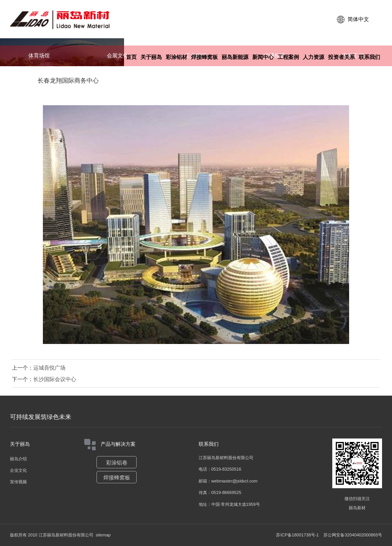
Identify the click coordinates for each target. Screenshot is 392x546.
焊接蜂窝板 (204, 57)
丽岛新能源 (235, 57)
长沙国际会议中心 (55, 379)
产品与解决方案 (110, 445)
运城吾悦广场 (49, 368)
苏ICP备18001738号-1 (297, 535)
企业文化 (18, 470)
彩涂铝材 (176, 57)
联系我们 (369, 57)
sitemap (103, 535)
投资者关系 (341, 57)
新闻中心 (263, 57)
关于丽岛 (151, 57)
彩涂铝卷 (117, 463)
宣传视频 (18, 482)
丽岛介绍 (18, 459)
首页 (131, 57)
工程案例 (288, 57)
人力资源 (314, 57)
